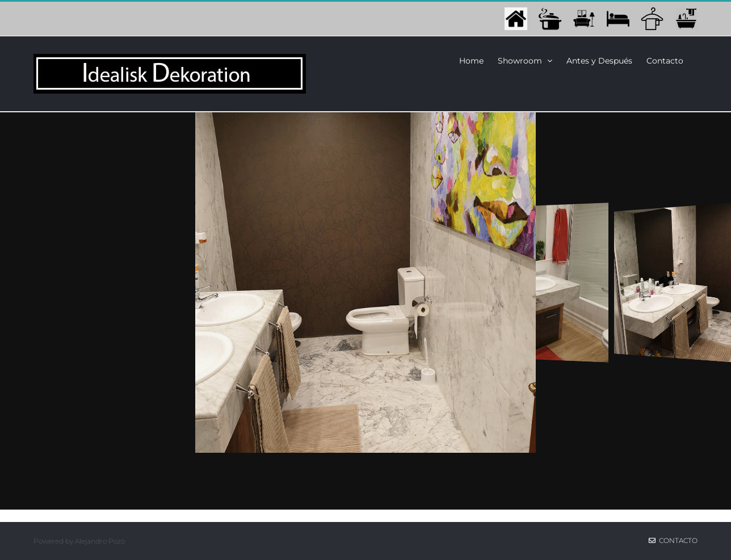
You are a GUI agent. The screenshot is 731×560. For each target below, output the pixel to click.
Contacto (673, 540)
